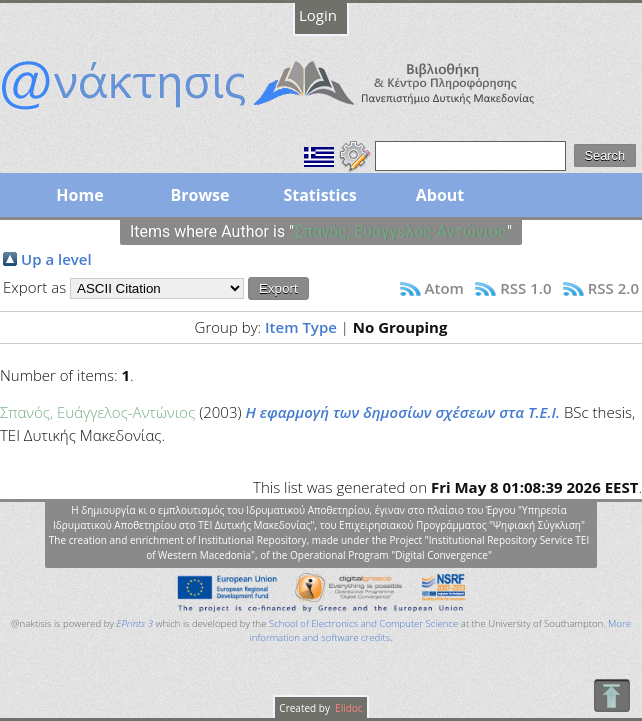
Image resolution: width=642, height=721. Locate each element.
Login (318, 15)
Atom (444, 288)
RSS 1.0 (525, 288)
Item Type (301, 327)
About (440, 195)
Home (79, 195)
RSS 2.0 (613, 288)
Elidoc (348, 708)
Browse (199, 195)
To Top (611, 695)
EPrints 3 (134, 623)
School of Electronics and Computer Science (363, 623)
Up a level (56, 259)
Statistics (319, 195)
